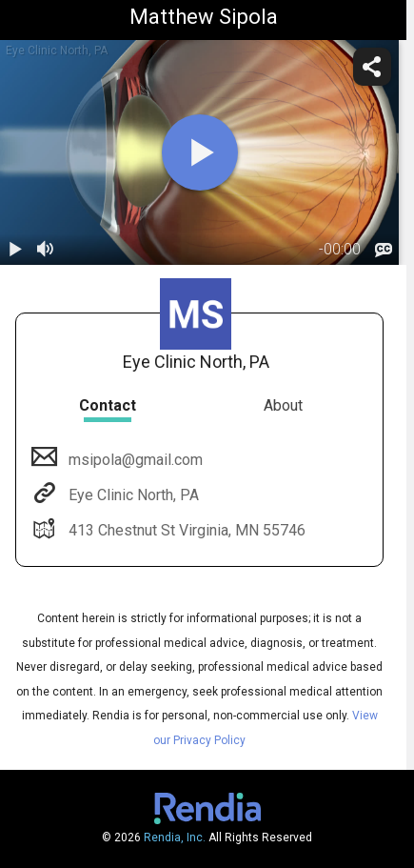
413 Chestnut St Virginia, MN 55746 (185, 530)
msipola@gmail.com (134, 460)
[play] (200, 152)
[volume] (46, 250)
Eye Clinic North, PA (132, 495)
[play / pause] (15, 250)
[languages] (384, 250)
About (283, 405)
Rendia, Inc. (175, 838)
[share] (372, 67)
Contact (108, 405)
